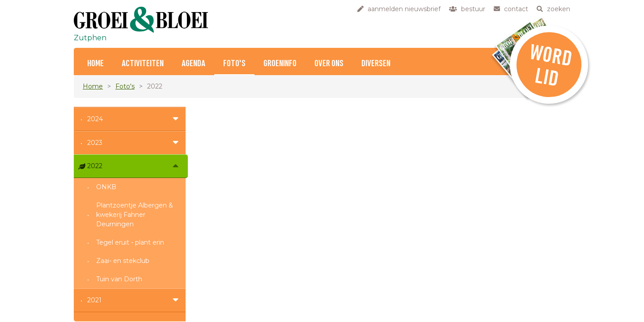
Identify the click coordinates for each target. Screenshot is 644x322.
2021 (94, 300)
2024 (95, 119)
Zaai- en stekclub (123, 261)
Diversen (376, 64)
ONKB (106, 187)
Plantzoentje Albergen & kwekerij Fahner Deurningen (135, 215)
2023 (95, 143)
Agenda (193, 64)
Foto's (234, 64)
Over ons (329, 64)
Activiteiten (143, 64)
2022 (95, 166)
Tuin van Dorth (119, 279)
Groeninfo (280, 64)
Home (95, 64)
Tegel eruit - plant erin (130, 242)
